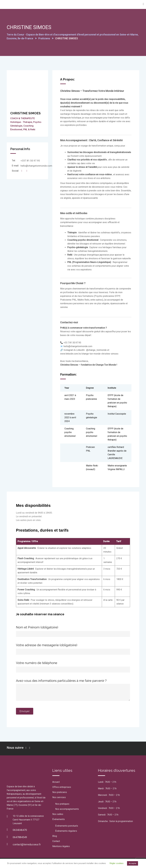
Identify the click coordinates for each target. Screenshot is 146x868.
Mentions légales (61, 846)
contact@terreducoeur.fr (27, 844)
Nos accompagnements (67, 809)
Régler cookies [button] (117, 863)
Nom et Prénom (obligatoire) (73, 630)
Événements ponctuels (67, 826)
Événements (59, 819)
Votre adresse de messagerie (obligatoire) (73, 648)
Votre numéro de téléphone (73, 666)
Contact (56, 841)
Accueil (56, 782)
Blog (55, 836)
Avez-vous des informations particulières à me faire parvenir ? (73, 690)
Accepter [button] (133, 863)
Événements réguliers (66, 831)
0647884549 (20, 837)
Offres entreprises (62, 787)
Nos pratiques (62, 804)
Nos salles (58, 814)
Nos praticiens (60, 792)
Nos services (59, 797)
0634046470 (20, 830)
